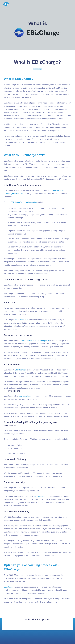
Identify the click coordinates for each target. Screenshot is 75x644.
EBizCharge (9, 587)
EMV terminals (21, 370)
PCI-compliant (40, 496)
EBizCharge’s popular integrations (24, 202)
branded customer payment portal (35, 341)
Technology (37, 69)
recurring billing (25, 396)
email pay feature (22, 320)
